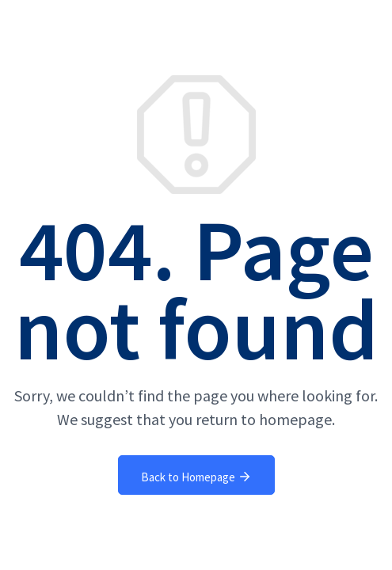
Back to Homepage (196, 477)
